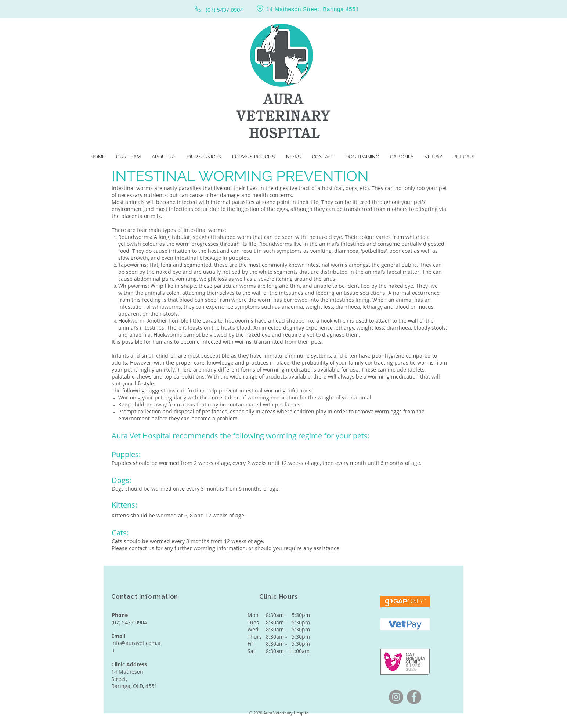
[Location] (260, 8)
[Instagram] (396, 697)
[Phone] (198, 9)
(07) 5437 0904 (224, 10)
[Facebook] (414, 697)
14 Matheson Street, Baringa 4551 (313, 9)
